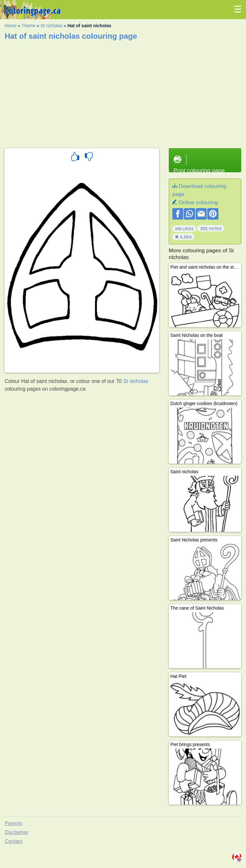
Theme (29, 26)
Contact (13, 841)
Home (10, 26)
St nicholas (51, 26)
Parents (13, 823)
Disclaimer (16, 832)
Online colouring (198, 203)
